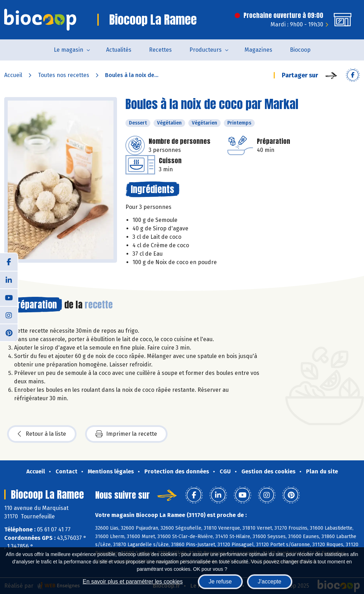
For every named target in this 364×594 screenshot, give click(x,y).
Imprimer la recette (126, 434)
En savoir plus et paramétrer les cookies (133, 582)
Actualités (119, 50)
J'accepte (270, 582)
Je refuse (220, 582)
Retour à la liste (42, 434)
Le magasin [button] (69, 50)
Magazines (258, 50)
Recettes (160, 50)
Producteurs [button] (206, 50)
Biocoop (300, 50)
